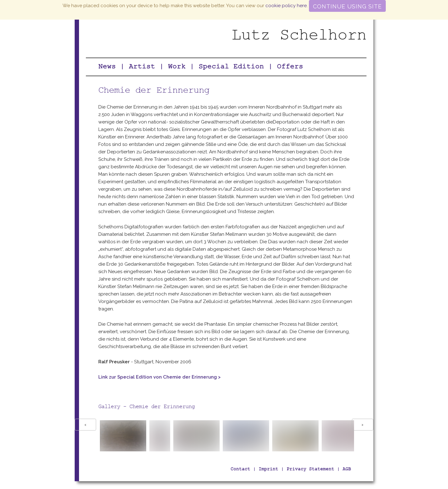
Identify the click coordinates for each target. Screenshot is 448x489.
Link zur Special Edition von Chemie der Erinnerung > (159, 377)
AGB (347, 470)
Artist (142, 67)
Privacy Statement (310, 470)
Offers (290, 67)
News (107, 67)
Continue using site (347, 6)
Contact (240, 470)
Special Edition (231, 67)
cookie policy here (286, 6)
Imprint (268, 470)
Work (177, 67)
